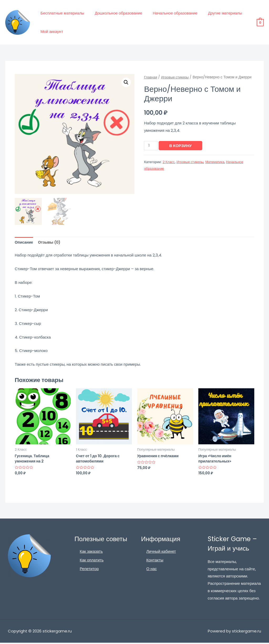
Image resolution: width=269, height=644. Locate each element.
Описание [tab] (24, 242)
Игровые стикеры (177, 77)
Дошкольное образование (115, 13)
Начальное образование (168, 13)
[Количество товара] (151, 146)
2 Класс (169, 162)
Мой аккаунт (50, 31)
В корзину (181, 146)
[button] (126, 83)
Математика (218, 162)
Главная (151, 77)
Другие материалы (216, 13)
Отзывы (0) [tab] (51, 242)
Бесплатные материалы (61, 13)
